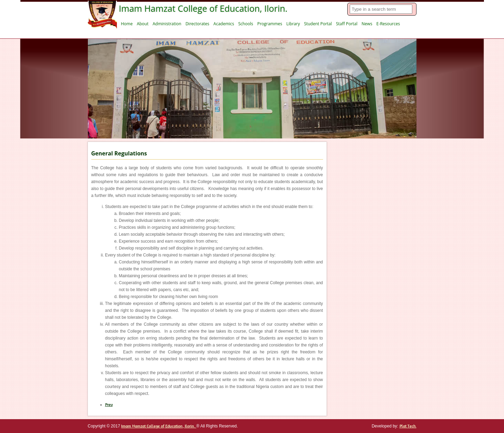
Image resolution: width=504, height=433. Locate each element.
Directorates (197, 24)
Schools (246, 24)
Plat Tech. (408, 426)
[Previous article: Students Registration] (109, 405)
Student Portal (318, 24)
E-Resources (388, 24)
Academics (224, 24)
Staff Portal (347, 24)
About (143, 24)
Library (293, 24)
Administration (167, 24)
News (367, 24)
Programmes (270, 24)
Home (127, 24)
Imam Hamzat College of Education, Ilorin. (159, 426)
